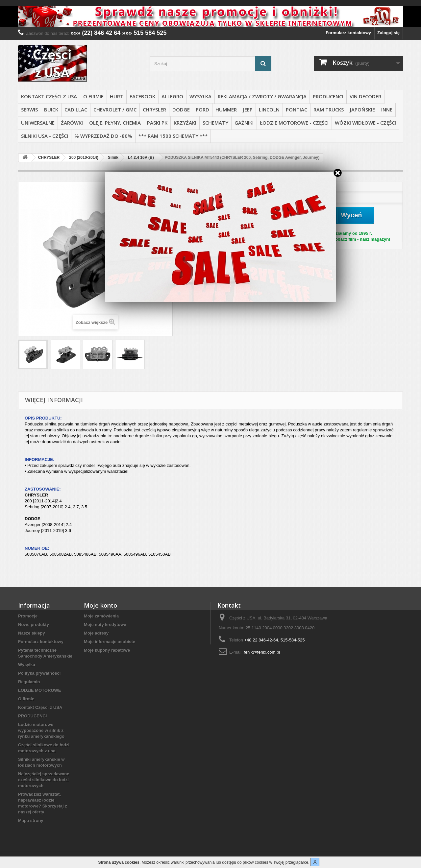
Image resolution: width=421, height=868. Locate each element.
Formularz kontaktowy (348, 33)
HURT (117, 96)
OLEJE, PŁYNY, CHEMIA (115, 123)
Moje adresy (96, 633)
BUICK (51, 109)
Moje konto (100, 605)
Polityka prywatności (39, 673)
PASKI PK (157, 123)
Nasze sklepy (32, 633)
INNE (387, 109)
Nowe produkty (34, 625)
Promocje (28, 616)
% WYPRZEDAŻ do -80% (103, 136)
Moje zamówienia (101, 616)
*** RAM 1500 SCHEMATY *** (173, 136)
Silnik (113, 157)
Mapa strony (31, 820)
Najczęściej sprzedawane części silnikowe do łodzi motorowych (44, 780)
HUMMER (226, 109)
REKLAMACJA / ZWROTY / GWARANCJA (262, 96)
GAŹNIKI (244, 123)
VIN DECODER (365, 96)
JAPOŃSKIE (362, 109)
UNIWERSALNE (38, 123)
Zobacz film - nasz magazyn (361, 239)
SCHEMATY (215, 123)
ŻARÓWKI (72, 123)
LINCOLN (269, 109)
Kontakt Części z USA (49, 96)
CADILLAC (76, 109)
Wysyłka (200, 96)
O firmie (93, 96)
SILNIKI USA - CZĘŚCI (45, 136)
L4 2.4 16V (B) (141, 157)
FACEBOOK (142, 96)
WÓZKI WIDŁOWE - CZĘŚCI (365, 123)
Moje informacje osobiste (110, 642)
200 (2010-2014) (84, 157)
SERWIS (29, 109)
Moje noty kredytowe (105, 625)
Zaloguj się (388, 33)
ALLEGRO (172, 96)
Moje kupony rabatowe (107, 650)
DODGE (181, 109)
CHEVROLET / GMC (115, 109)
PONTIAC (297, 109)
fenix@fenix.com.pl (262, 652)
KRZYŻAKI (185, 123)
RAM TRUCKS (329, 109)
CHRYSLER (154, 109)
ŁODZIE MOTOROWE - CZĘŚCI (294, 123)
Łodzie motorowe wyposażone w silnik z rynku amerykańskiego (41, 730)
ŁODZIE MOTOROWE (39, 690)
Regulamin (29, 682)
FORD (203, 109)
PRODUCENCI (328, 96)
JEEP (248, 109)
